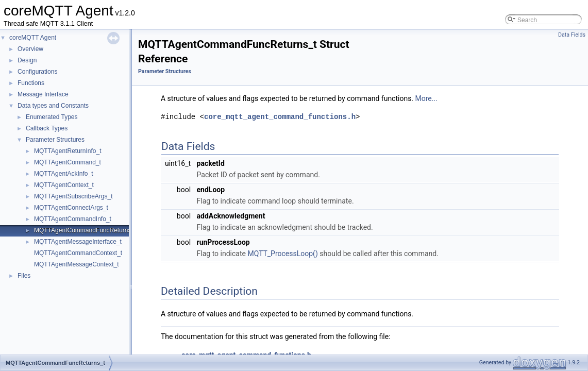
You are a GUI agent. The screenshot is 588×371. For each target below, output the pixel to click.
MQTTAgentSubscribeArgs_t (73, 196)
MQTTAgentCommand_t (68, 162)
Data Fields (572, 35)
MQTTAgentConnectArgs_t (71, 208)
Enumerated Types (52, 117)
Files (24, 276)
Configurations (37, 72)
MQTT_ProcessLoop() (282, 254)
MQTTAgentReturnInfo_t (68, 151)
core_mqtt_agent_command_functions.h (280, 117)
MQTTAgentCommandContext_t (78, 253)
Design (27, 60)
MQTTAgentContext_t (64, 185)
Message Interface (43, 94)
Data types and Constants (53, 106)
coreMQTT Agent (33, 38)
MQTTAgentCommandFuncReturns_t (85, 230)
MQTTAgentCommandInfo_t (73, 219)
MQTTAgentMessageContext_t (77, 264)
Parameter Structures (55, 140)
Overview (30, 49)
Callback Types (47, 128)
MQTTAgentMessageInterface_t (78, 242)
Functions (31, 83)
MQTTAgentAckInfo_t (64, 174)
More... (426, 98)
